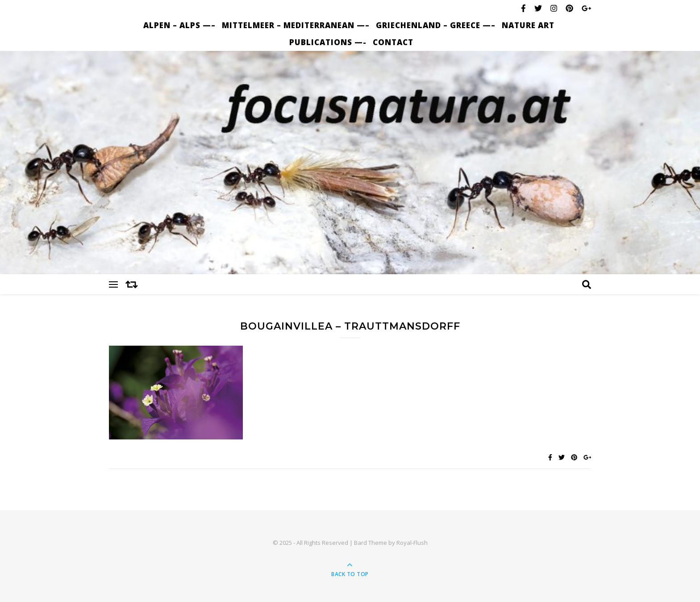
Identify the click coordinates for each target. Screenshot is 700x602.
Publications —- (328, 42)
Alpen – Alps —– (179, 25)
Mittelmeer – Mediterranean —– (296, 25)
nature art (528, 25)
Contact (393, 42)
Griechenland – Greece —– (436, 25)
